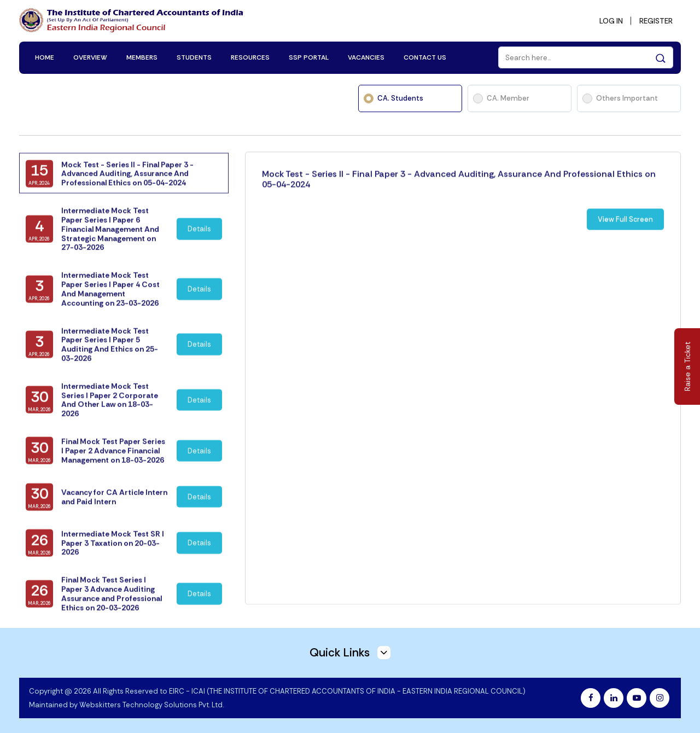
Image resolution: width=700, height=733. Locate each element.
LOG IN (608, 20)
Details (200, 241)
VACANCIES (366, 56)
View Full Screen (625, 234)
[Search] (586, 56)
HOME (45, 56)
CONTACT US (425, 56)
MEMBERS (142, 56)
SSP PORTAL (309, 56)
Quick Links (350, 650)
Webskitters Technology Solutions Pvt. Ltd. (151, 703)
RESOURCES (250, 56)
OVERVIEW (90, 56)
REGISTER (655, 20)
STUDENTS (194, 56)
